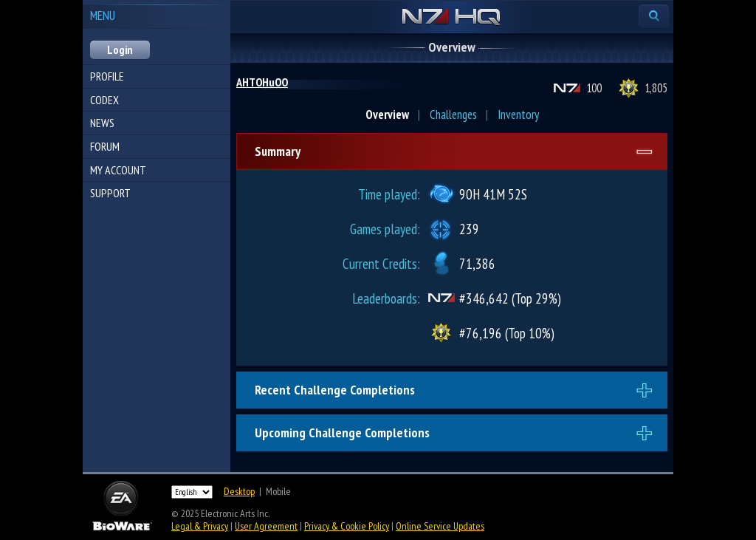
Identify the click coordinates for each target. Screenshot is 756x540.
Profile (107, 76)
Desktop (239, 491)
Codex (104, 100)
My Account (118, 170)
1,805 (656, 88)
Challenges (453, 115)
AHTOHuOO (262, 82)
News (102, 123)
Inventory (518, 115)
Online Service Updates (440, 526)
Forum (105, 146)
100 (594, 88)
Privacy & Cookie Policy (347, 526)
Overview (387, 115)
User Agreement (266, 526)
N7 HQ (451, 18)
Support (110, 193)
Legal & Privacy (200, 526)
